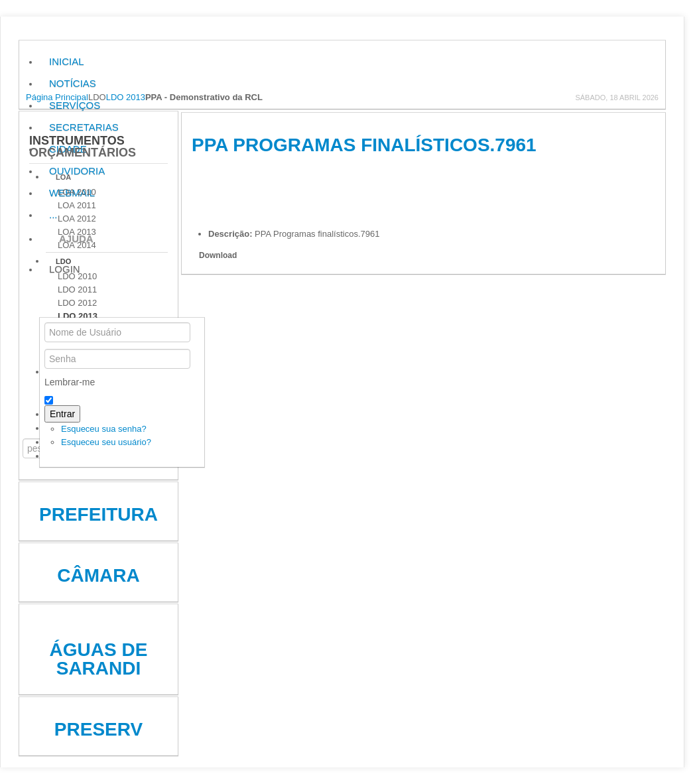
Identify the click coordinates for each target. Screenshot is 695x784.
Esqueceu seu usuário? (106, 442)
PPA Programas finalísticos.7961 (364, 145)
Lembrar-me (70, 382)
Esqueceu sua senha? (104, 429)
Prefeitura (98, 514)
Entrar (62, 414)
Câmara (98, 575)
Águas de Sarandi (99, 659)
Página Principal (57, 97)
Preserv (98, 729)
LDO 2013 (126, 97)
